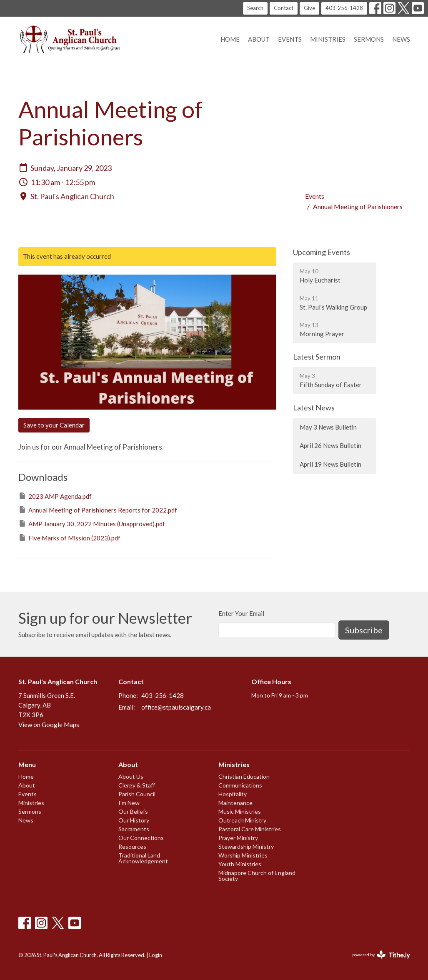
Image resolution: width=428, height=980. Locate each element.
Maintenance (235, 803)
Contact (284, 8)
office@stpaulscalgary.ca (176, 707)
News (401, 39)
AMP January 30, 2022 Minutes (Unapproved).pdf (92, 523)
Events (290, 39)
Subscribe (364, 630)
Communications (240, 785)
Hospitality (233, 794)
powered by (381, 955)
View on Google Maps (49, 725)
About (259, 39)
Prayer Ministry (238, 838)
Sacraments (134, 829)
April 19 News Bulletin (330, 464)
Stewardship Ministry (246, 846)
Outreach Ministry (242, 820)
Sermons (369, 39)
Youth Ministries (240, 864)
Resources (132, 846)
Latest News (314, 407)
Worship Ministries (243, 855)
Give (309, 8)
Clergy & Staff (137, 785)
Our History (134, 820)
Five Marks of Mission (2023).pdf (69, 537)
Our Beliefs (133, 811)
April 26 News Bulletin (330, 445)
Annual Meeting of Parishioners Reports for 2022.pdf (98, 510)
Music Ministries (240, 811)
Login (156, 955)
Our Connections (141, 838)
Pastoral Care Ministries (250, 829)
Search (255, 8)
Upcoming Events (322, 252)
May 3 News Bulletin (328, 427)
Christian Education (244, 776)
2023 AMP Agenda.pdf (55, 496)
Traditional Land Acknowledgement (143, 858)
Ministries (328, 39)
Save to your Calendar (54, 425)
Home (230, 39)
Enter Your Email (241, 613)
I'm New (129, 803)
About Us (131, 776)
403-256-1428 (344, 8)
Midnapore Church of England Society (257, 876)
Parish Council (137, 794)
